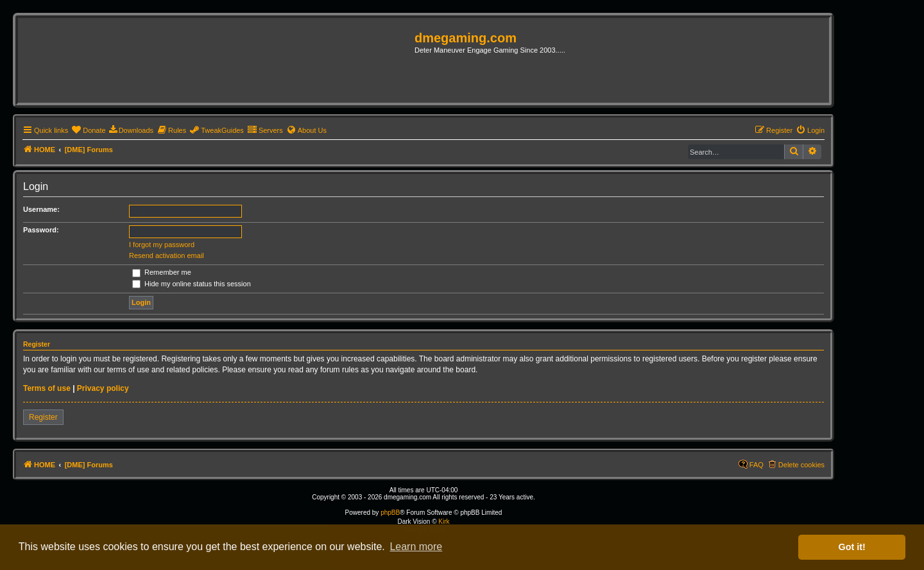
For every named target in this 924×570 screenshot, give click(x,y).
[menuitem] (88, 130)
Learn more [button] (416, 547)
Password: (41, 230)
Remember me (162, 272)
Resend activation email (167, 255)
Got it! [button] (852, 547)
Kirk (444, 522)
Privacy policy (103, 388)
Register (43, 417)
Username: (41, 209)
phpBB (390, 513)
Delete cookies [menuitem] (801, 465)
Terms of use (47, 388)
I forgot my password (162, 245)
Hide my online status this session (192, 284)
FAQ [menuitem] (757, 465)
